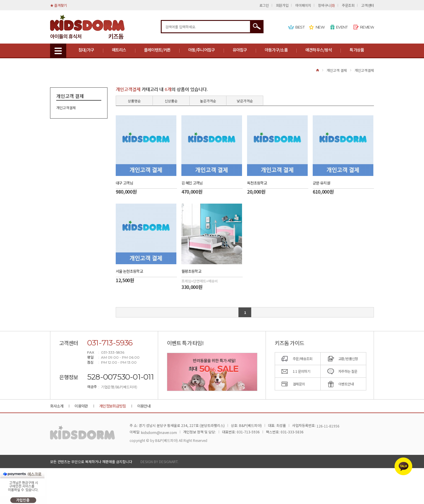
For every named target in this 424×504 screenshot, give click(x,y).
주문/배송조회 (303, 359)
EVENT (342, 27)
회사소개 (57, 406)
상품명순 (134, 101)
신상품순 (171, 101)
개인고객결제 (364, 70)
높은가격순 (208, 101)
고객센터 (368, 5)
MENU (58, 51)
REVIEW (367, 27)
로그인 (264, 5)
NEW (320, 27)
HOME (318, 70)
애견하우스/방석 (319, 50)
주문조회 (348, 5)
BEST (300, 27)
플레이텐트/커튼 (157, 50)
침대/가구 (86, 50)
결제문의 (299, 384)
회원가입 (282, 5)
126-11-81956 (328, 426)
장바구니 (326, 5)
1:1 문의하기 (301, 371)
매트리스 (119, 50)
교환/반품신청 (348, 359)
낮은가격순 (245, 101)
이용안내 (144, 406)
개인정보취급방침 (113, 406)
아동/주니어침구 (201, 50)
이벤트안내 (346, 384)
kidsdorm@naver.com (159, 432)
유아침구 (240, 50)
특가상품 (357, 50)
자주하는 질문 (348, 371)
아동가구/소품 (276, 50)
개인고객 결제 (337, 70)
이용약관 (81, 406)
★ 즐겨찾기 (58, 5)
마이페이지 (303, 5)
